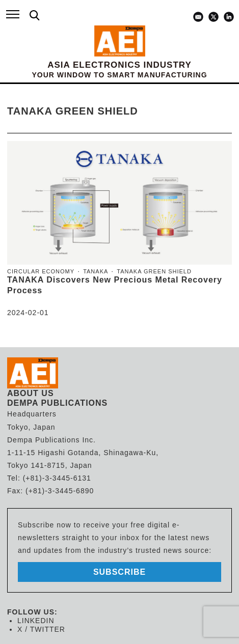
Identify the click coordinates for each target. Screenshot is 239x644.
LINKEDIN (36, 621)
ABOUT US (31, 393)
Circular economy (41, 271)
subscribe (119, 572)
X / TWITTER (41, 629)
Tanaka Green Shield (154, 271)
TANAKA (96, 271)
